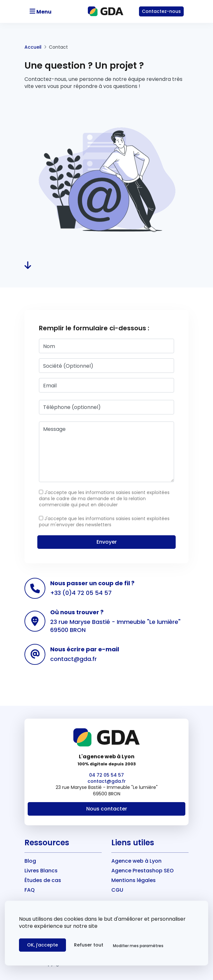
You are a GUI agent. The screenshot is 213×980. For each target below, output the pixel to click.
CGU (117, 890)
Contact (161, 11)
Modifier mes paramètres (138, 946)
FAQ (30, 890)
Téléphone (72, 407)
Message (54, 429)
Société (68, 366)
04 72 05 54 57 (106, 775)
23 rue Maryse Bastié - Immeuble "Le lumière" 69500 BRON (115, 626)
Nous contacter (107, 809)
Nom (49, 346)
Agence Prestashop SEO (143, 871)
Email (50, 386)
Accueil (33, 47)
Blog (30, 861)
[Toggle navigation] (51, 12)
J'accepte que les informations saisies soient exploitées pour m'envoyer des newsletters (104, 522)
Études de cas (43, 880)
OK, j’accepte (42, 945)
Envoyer (107, 542)
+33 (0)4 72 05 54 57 (81, 593)
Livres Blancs (41, 871)
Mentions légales (134, 880)
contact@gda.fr (74, 659)
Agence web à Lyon (136, 861)
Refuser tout (89, 945)
